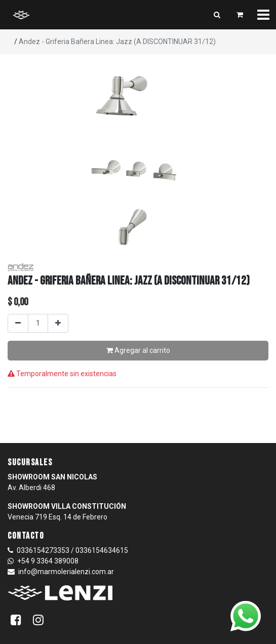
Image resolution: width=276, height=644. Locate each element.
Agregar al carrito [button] (138, 350)
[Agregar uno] (58, 323)
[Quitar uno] (18, 323)
